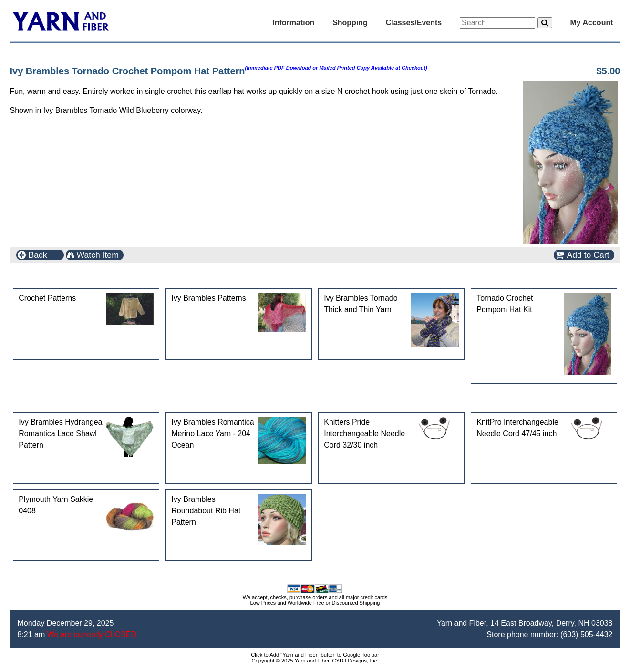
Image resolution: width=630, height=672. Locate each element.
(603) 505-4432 (586, 635)
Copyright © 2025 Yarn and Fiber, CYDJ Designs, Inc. (315, 661)
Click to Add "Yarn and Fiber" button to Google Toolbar (315, 655)
